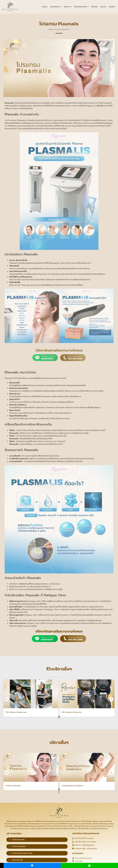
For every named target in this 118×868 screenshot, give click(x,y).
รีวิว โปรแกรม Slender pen (16, 712)
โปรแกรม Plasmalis (13, 786)
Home (51, 29)
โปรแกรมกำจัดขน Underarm (73, 786)
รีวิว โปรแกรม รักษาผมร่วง (72, 712)
